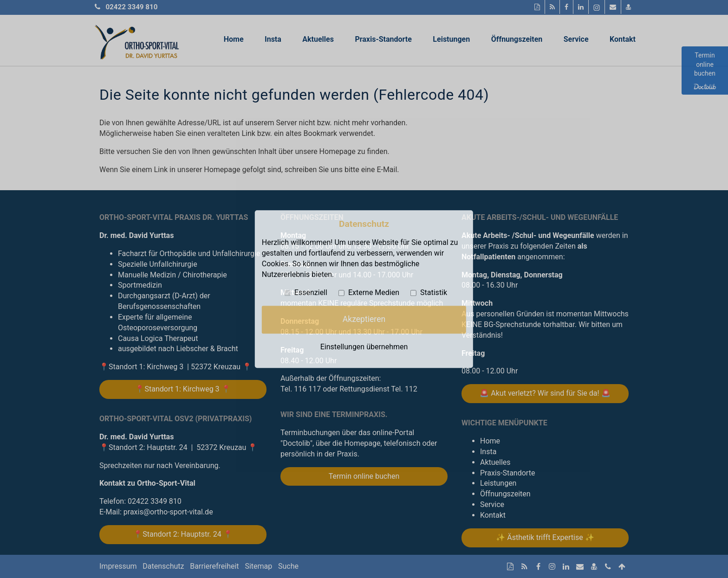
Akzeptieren (364, 319)
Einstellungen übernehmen (364, 347)
